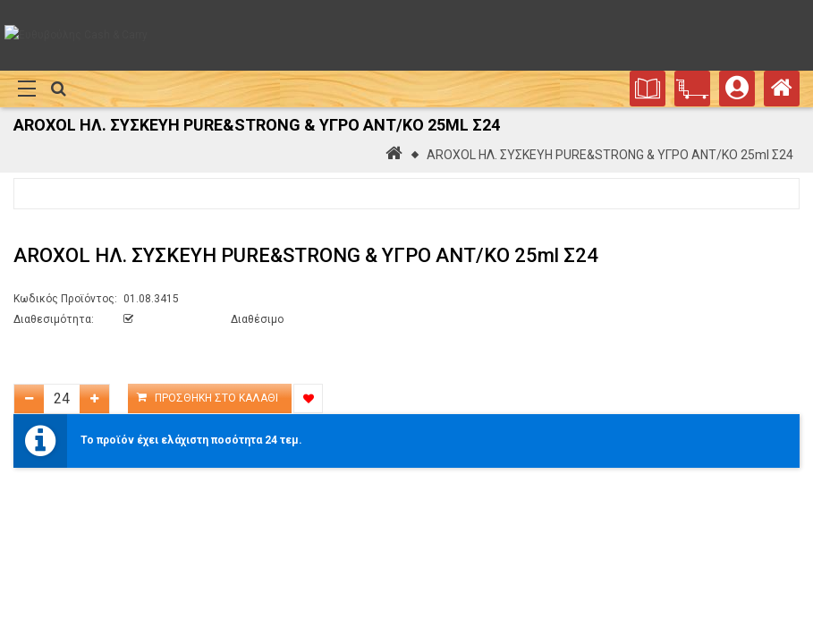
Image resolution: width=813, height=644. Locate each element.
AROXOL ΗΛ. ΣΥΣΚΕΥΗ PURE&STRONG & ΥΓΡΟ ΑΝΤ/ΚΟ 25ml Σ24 (610, 155)
